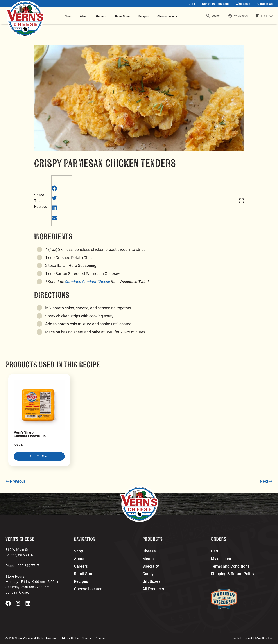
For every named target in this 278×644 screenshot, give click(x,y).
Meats (148, 559)
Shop (68, 16)
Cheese (149, 551)
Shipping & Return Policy (233, 574)
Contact (101, 638)
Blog (192, 4)
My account (221, 559)
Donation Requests (215, 4)
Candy (148, 574)
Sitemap (87, 638)
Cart (215, 551)
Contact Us (265, 4)
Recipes (143, 16)
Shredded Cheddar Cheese (87, 282)
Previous (16, 481)
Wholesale (243, 4)
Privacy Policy (70, 638)
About (84, 16)
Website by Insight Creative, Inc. (253, 638)
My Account (241, 16)
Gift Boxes (151, 581)
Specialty (151, 566)
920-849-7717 (28, 566)
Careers (101, 16)
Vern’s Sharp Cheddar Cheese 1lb (30, 434)
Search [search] (213, 16)
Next (266, 481)
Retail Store (122, 16)
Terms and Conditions (230, 566)
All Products (153, 589)
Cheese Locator (167, 16)
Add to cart (39, 456)
